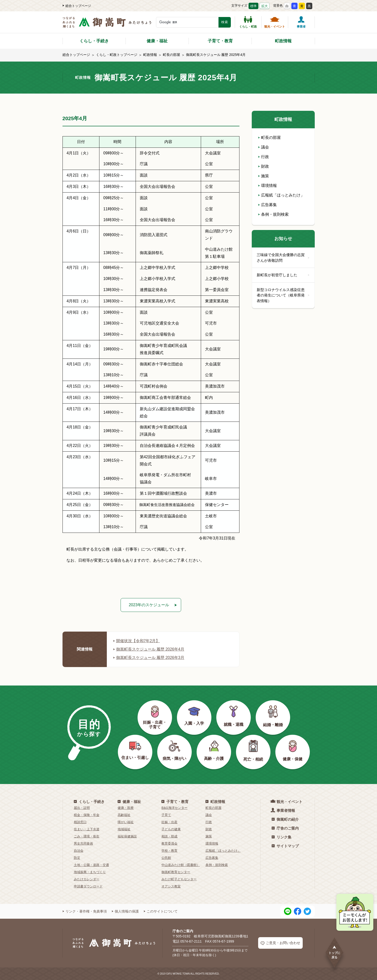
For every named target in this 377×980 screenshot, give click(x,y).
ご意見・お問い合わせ (280, 943)
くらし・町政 (248, 22)
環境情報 (267, 186)
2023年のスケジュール (149, 605)
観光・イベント (275, 22)
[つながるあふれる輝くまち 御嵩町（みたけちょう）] (107, 25)
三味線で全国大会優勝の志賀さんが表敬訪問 (283, 258)
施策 (264, 176)
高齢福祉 (124, 815)
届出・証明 (82, 808)
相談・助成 (169, 836)
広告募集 (267, 205)
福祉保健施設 (127, 836)
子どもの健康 (171, 829)
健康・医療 (126, 808)
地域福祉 (124, 829)
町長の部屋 (172, 55)
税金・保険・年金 (87, 815)
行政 (264, 157)
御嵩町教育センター (176, 872)
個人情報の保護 (125, 911)
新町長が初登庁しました (283, 275)
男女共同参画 (83, 843)
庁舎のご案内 (285, 828)
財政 (264, 166)
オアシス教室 (171, 886)
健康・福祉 (157, 41)
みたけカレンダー (87, 879)
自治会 (79, 851)
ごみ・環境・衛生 (87, 836)
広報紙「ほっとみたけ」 (281, 195)
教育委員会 (169, 843)
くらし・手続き (94, 41)
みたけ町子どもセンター (179, 879)
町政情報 (283, 41)
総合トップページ (77, 6)
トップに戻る (334, 952)
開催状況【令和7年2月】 (137, 641)
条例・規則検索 (273, 214)
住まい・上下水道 (87, 829)
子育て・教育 (220, 41)
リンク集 (282, 837)
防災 (77, 858)
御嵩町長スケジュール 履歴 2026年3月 (149, 658)
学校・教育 (169, 851)
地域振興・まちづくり (90, 872)
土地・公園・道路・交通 (91, 865)
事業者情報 (283, 810)
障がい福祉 (126, 822)
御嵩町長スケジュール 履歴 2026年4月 (149, 649)
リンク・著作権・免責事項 (85, 911)
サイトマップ (285, 846)
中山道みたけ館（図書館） (181, 865)
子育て (166, 815)
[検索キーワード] (187, 22)
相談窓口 (80, 822)
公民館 (166, 858)
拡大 (265, 6)
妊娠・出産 (169, 822)
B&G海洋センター (174, 808)
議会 (264, 147)
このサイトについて (161, 911)
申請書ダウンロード (88, 886)
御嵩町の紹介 (285, 819)
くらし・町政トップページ (117, 55)
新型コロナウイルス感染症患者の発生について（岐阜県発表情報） (283, 295)
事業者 (301, 22)
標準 (253, 6)
